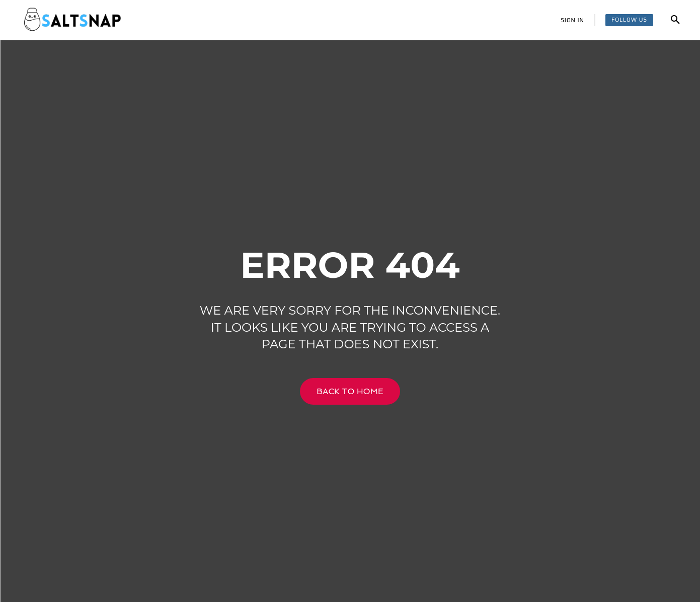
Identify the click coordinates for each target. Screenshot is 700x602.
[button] (675, 20)
